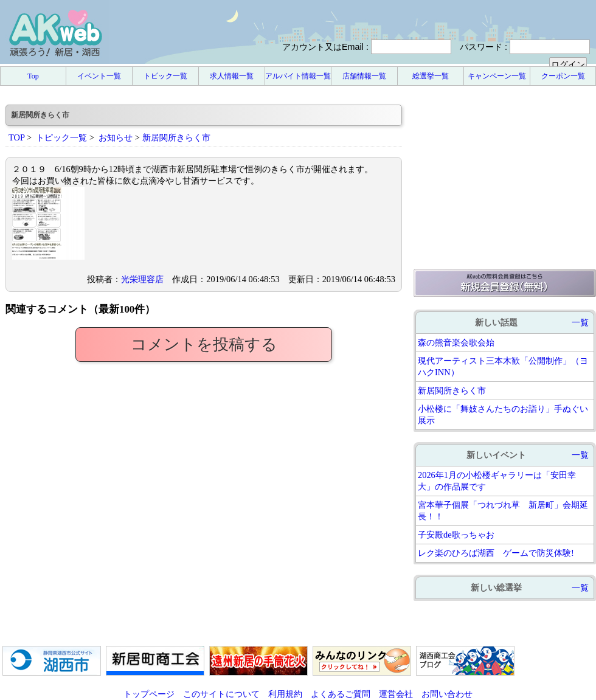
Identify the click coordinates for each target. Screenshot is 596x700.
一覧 (580, 322)
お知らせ (116, 137)
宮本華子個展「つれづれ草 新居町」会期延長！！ (503, 511)
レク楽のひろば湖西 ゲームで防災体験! (496, 553)
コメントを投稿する (204, 345)
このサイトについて (221, 694)
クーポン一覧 (563, 76)
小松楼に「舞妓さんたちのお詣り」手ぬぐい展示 (503, 414)
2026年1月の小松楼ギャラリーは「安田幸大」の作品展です (497, 481)
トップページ (149, 694)
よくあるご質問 (341, 694)
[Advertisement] (505, 181)
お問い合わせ (447, 694)
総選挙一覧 (431, 76)
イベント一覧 (99, 76)
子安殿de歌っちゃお (456, 535)
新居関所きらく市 (452, 390)
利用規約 (285, 694)
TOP (16, 137)
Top (33, 76)
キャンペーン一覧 (497, 76)
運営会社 (396, 694)
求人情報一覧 (232, 76)
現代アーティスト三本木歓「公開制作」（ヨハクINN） (503, 366)
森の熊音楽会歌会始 (456, 342)
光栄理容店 (142, 279)
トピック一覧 (165, 76)
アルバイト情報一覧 (298, 76)
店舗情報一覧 (364, 76)
